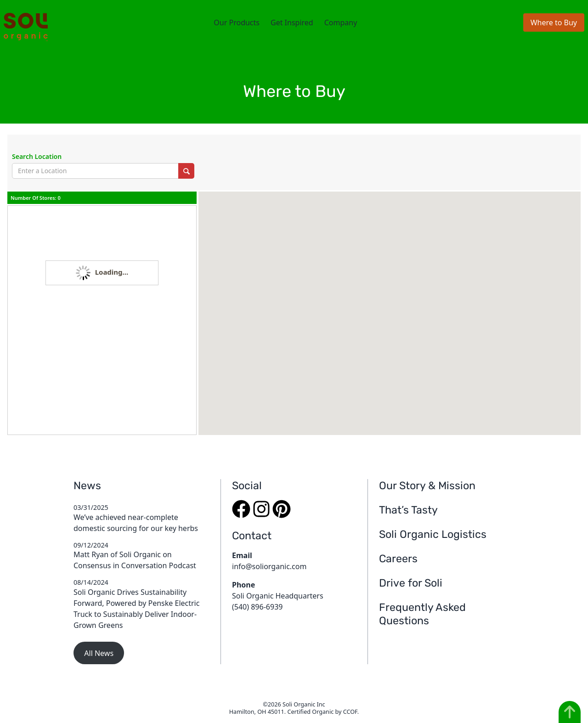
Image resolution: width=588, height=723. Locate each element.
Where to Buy (554, 23)
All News (99, 653)
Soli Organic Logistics (433, 534)
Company (341, 23)
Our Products (237, 23)
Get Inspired (292, 23)
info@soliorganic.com (269, 566)
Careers (398, 559)
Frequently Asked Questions (422, 614)
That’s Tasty (408, 510)
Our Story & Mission (427, 486)
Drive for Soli (411, 583)
